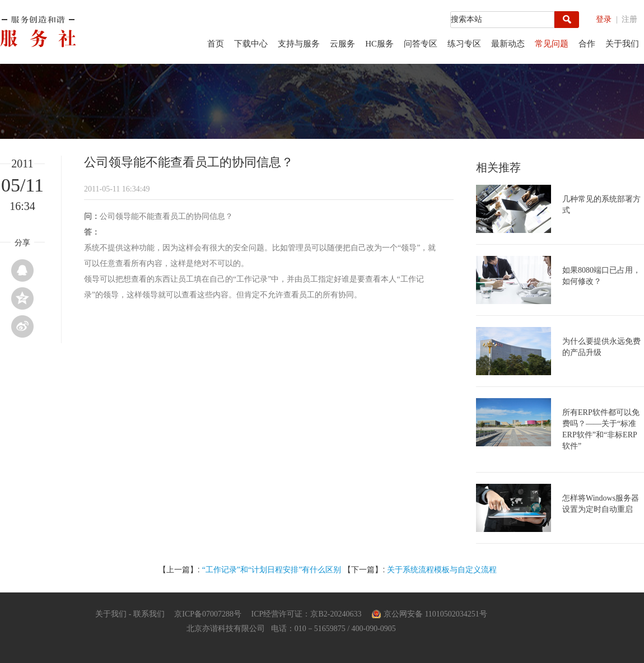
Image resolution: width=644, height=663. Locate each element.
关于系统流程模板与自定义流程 (442, 570)
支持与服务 (299, 44)
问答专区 (421, 44)
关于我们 (622, 44)
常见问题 (552, 44)
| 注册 (627, 19)
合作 (587, 44)
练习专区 (464, 44)
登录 (604, 19)
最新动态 (508, 44)
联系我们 (149, 614)
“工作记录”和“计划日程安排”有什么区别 (272, 570)
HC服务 (379, 44)
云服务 (342, 44)
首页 (216, 44)
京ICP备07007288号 (208, 614)
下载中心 (251, 44)
